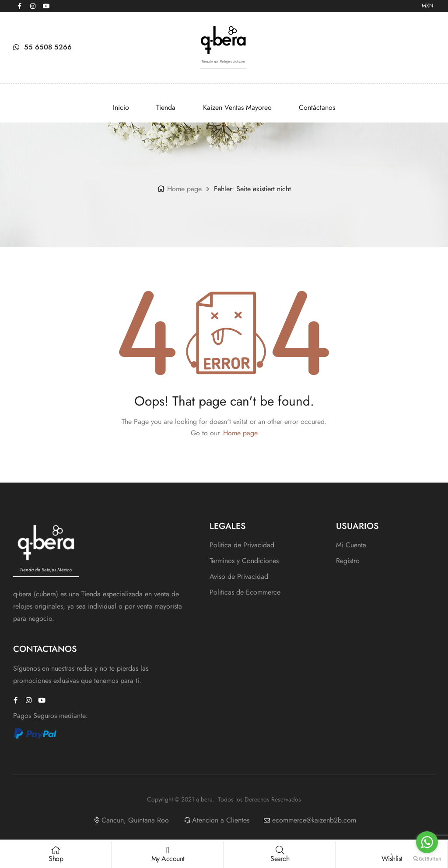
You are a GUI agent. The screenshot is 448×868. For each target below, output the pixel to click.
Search (280, 859)
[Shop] (56, 850)
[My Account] (168, 850)
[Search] (280, 850)
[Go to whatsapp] (427, 842)
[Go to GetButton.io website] (427, 859)
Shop (56, 859)
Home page (184, 189)
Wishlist (392, 859)
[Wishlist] (392, 850)
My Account (168, 859)
